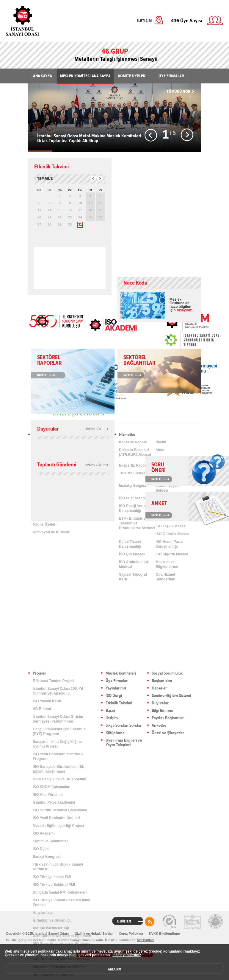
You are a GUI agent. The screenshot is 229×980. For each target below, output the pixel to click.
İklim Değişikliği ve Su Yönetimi (59, 779)
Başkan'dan (162, 681)
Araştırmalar (43, 913)
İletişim (112, 718)
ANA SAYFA (43, 76)
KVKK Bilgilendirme (164, 934)
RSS (150, 922)
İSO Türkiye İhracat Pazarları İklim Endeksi (61, 903)
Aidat (160, 450)
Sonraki (187, 135)
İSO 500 (57, 320)
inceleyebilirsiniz (127, 955)
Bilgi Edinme (162, 711)
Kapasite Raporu (133, 442)
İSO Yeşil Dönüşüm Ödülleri (56, 818)
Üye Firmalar (117, 681)
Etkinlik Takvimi (119, 703)
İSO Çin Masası (132, 554)
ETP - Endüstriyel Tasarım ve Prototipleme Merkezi (137, 523)
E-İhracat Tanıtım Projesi (54, 681)
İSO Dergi (114, 696)
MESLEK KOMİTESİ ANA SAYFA (85, 76)
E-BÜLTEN (124, 921)
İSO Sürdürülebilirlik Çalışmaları (60, 810)
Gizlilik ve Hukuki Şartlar (94, 934)
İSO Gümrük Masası (172, 534)
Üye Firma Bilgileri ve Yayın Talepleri (124, 743)
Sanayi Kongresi (47, 857)
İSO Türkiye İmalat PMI (52, 877)
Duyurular (160, 703)
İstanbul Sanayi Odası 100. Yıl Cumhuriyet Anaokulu (58, 691)
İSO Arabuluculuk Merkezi (134, 564)
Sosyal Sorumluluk (167, 674)
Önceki (151, 135)
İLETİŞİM (144, 21)
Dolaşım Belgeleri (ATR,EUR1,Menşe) (135, 452)
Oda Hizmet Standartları (166, 577)
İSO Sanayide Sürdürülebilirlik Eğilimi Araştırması (58, 769)
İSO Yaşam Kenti (47, 701)
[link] (181, 340)
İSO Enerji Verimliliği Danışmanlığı (136, 508)
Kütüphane (115, 733)
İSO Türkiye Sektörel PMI (54, 885)
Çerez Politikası (131, 934)
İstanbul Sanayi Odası (38, 21)
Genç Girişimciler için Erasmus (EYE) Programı (59, 731)
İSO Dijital (41, 849)
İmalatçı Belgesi (132, 486)
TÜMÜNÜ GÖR (178, 91)
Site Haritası (145, 940)
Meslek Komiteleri (121, 674)
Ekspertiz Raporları (135, 465)
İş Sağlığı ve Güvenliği (52, 920)
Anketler (159, 726)
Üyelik (161, 442)
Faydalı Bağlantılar (168, 718)
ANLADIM (115, 969)
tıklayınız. (185, 310)
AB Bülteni (42, 709)
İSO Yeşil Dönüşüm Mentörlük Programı (58, 757)
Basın (110, 711)
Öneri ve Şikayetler (168, 733)
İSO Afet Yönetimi (48, 795)
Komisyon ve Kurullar (51, 532)
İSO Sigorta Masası (172, 554)
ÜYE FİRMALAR (171, 76)
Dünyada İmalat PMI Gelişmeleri (60, 892)
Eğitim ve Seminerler (50, 841)
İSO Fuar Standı (132, 498)
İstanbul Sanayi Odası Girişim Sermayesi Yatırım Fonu (58, 719)
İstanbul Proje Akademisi (54, 802)
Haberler (159, 688)
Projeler (39, 674)
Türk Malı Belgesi (134, 473)
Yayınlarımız (116, 688)
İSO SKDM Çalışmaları (52, 787)
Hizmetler (127, 435)
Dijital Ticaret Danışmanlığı (130, 544)
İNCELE (156, 479)
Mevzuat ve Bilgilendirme (167, 564)
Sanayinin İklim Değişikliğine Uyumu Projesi (57, 744)
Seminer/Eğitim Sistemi (171, 696)
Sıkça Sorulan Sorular (124, 726)
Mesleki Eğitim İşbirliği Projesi (58, 826)
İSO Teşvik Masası (171, 526)
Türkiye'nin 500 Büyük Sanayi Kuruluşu (58, 867)
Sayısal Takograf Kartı (133, 577)
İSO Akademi (113, 325)
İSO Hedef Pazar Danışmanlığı (169, 544)
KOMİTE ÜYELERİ (132, 76)
